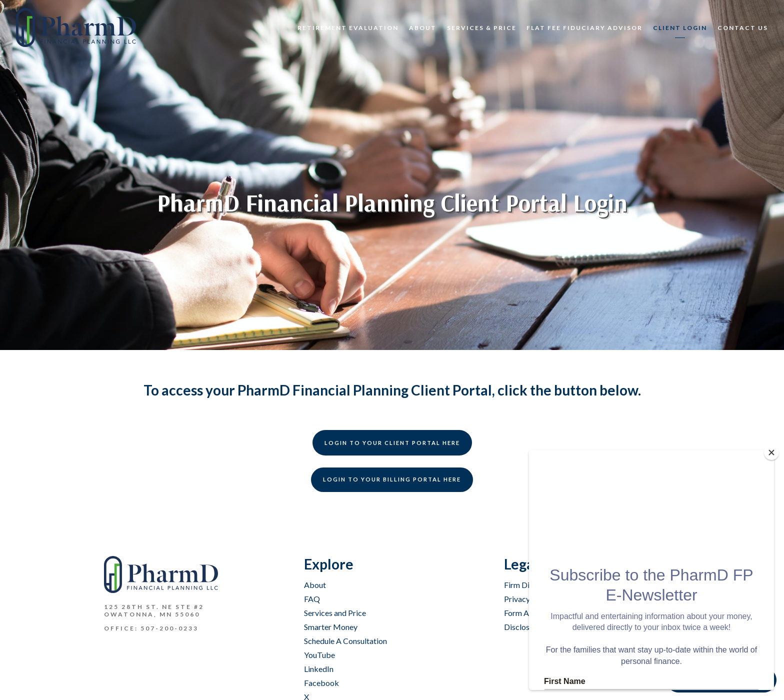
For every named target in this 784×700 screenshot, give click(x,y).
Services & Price (482, 28)
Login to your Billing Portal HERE (392, 479)
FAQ (312, 599)
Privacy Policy (528, 599)
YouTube (319, 655)
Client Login (680, 28)
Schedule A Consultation (345, 641)
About (423, 28)
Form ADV (522, 613)
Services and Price (335, 613)
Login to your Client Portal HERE (392, 443)
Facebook (321, 683)
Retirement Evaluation (348, 28)
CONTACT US (743, 28)
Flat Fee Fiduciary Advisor (584, 28)
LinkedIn (319, 669)
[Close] (771, 452)
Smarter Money (331, 627)
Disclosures (524, 627)
